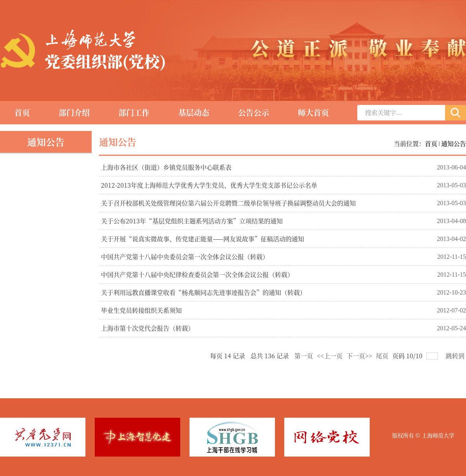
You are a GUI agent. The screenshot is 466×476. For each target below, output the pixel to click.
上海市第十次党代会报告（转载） (148, 328)
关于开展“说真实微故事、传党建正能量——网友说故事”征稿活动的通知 (203, 239)
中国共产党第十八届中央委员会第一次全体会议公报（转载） (185, 257)
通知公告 (454, 144)
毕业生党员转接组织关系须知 (141, 310)
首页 (431, 144)
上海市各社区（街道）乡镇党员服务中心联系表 (166, 167)
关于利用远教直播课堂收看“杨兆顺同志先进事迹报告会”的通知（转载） (203, 292)
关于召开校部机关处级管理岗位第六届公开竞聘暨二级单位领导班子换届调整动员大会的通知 (228, 203)
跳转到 (456, 356)
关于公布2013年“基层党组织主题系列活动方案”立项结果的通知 (192, 221)
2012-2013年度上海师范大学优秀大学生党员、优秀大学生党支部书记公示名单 (209, 185)
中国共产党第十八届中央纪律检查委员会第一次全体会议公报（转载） (197, 275)
